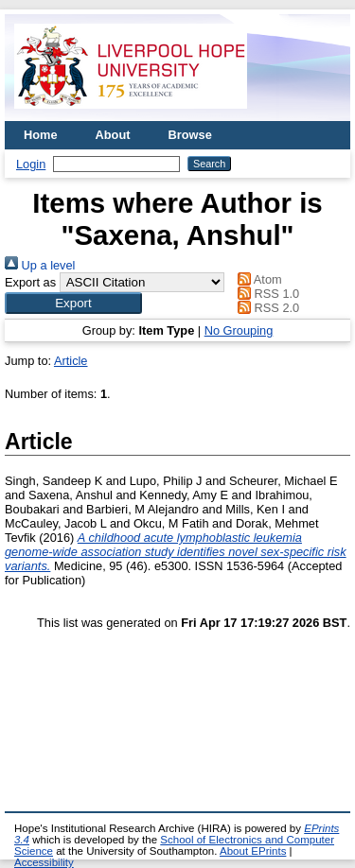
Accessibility (44, 862)
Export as (30, 282)
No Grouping (239, 330)
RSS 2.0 (266, 308)
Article (71, 361)
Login (31, 164)
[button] (73, 303)
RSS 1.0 (266, 294)
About (113, 135)
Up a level (40, 265)
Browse (190, 135)
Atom (257, 279)
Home (41, 135)
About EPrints (253, 851)
